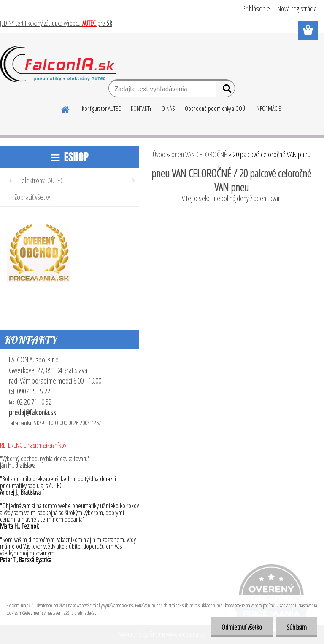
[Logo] (58, 64)
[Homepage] (66, 108)
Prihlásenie (256, 8)
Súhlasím (297, 627)
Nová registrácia (297, 8)
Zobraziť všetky (32, 197)
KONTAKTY (141, 109)
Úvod (159, 154)
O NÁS (168, 109)
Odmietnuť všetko (242, 627)
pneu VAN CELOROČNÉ (199, 154)
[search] (225, 90)
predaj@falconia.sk (32, 412)
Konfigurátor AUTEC (101, 109)
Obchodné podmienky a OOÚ (215, 109)
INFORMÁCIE (268, 109)
